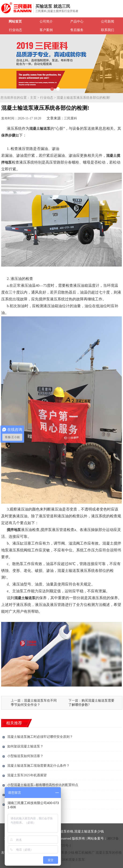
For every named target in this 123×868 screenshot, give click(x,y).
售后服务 (77, 30)
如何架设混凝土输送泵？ (25, 746)
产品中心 (77, 22)
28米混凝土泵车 (73, 860)
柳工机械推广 (85, 853)
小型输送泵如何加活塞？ (25, 756)
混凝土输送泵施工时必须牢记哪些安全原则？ (40, 737)
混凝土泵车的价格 (109, 853)
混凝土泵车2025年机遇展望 (27, 775)
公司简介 (46, 22)
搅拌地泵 (14, 530)
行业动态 (15, 30)
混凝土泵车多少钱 (61, 853)
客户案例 (46, 30)
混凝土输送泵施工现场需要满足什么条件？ (38, 766)
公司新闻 (108, 22)
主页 (33, 98)
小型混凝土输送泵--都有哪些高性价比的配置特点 (43, 785)
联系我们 (108, 30)
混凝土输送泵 (40, 129)
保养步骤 (8, 135)
